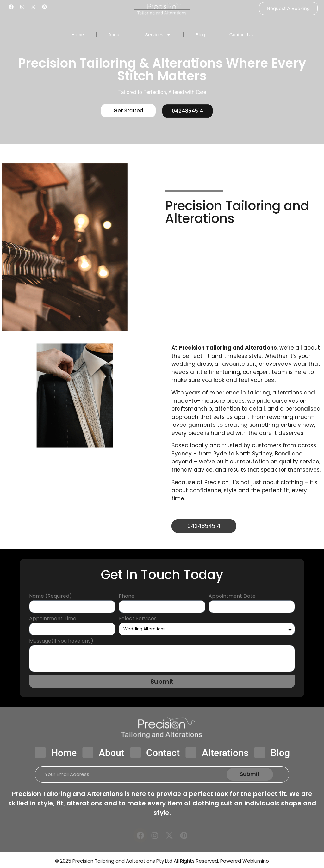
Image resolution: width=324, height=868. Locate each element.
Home (78, 35)
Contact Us (241, 35)
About (114, 35)
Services (158, 35)
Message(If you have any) (61, 642)
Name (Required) (50, 597)
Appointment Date (232, 597)
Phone (127, 597)
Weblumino (256, 862)
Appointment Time (53, 619)
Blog (200, 35)
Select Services (138, 619)
